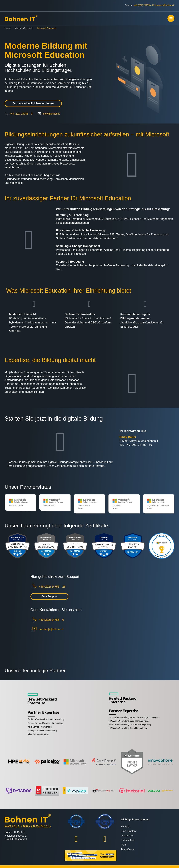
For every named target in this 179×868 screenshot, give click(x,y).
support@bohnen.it (165, 5)
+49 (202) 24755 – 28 (144, 5)
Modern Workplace (24, 28)
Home (7, 28)
